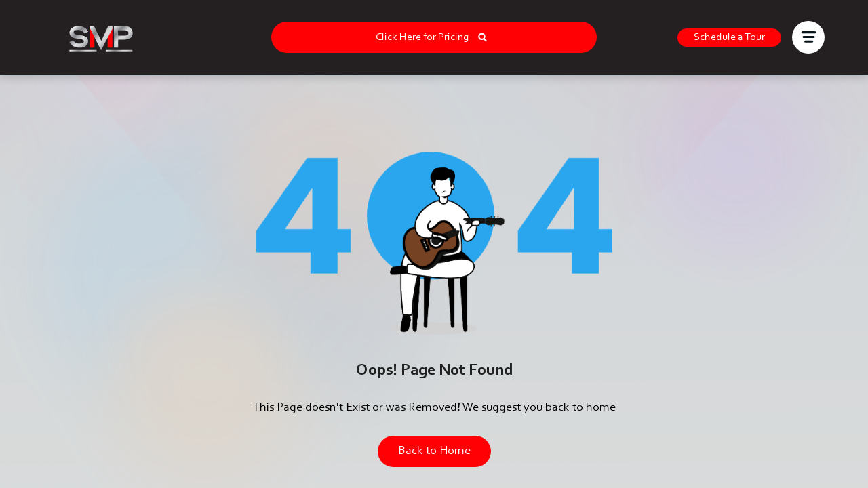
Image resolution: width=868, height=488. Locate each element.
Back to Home (434, 451)
